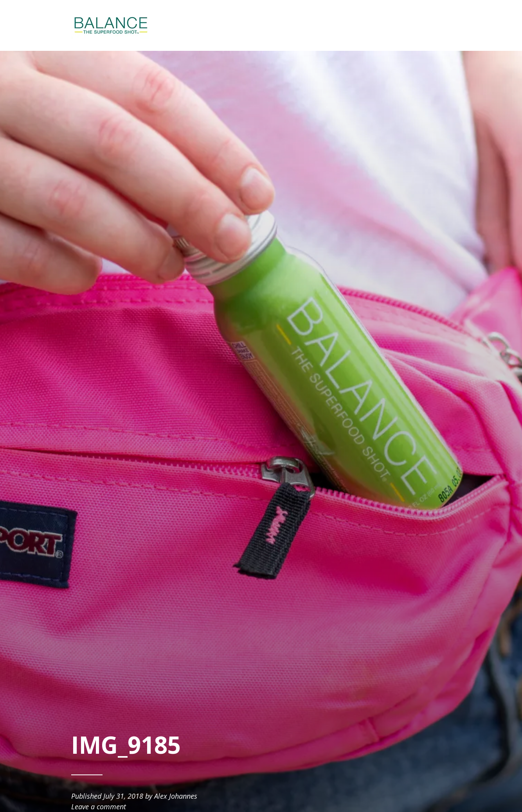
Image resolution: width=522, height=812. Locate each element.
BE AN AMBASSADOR (415, 25)
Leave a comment (99, 807)
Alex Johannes (176, 796)
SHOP (364, 25)
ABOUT (332, 25)
